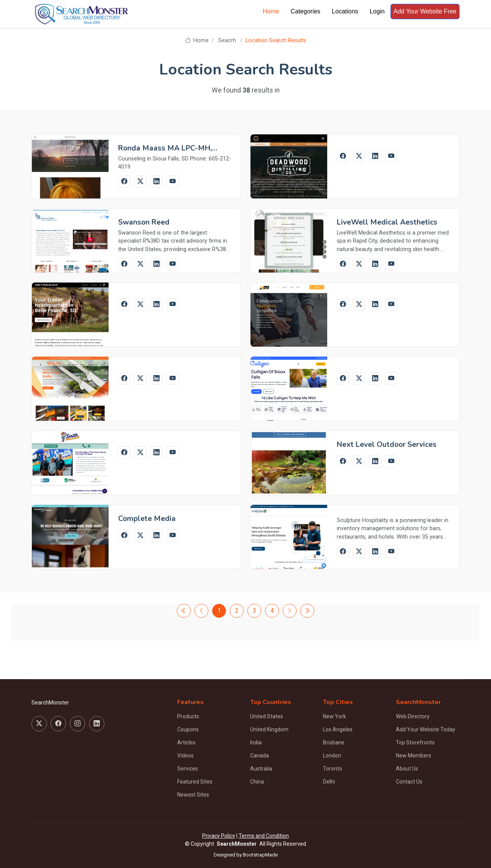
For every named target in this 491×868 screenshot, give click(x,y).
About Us (407, 769)
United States (267, 716)
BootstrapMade (260, 855)
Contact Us (409, 782)
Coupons (188, 729)
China (257, 782)
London (332, 756)
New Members (414, 756)
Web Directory (413, 716)
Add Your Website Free (425, 11)
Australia (261, 769)
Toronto (333, 769)
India (256, 742)
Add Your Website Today (426, 729)
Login (377, 11)
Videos (185, 756)
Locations (345, 11)
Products (188, 716)
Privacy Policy (219, 836)
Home (271, 11)
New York (334, 716)
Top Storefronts (415, 742)
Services (188, 769)
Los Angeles (338, 729)
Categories (306, 11)
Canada (260, 756)
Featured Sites (195, 782)
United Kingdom (269, 729)
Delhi (329, 782)
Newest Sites (193, 795)
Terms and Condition (264, 836)
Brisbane (334, 742)
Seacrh (227, 41)
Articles (186, 742)
